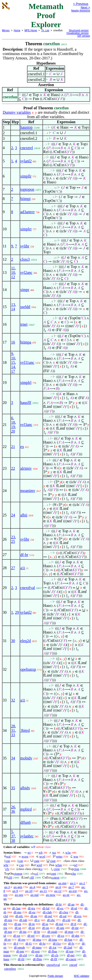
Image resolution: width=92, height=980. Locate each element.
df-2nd (68, 947)
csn (8, 861)
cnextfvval (53, 965)
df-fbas (53, 951)
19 (13, 427)
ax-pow (51, 895)
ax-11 (43, 891)
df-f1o (57, 943)
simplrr (26, 229)
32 (13, 700)
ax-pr (66, 895)
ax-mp (62, 883)
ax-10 (29, 891)
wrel (39, 865)
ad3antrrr (28, 212)
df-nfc (19, 916)
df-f (16, 943)
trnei (24, 324)
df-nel (48, 916)
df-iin (23, 932)
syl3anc (26, 425)
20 (13, 431)
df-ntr (39, 955)
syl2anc (26, 273)
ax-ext (73, 891)
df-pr (32, 928)
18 (13, 422)
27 (13, 568)
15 (13, 362)
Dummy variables (17, 112)
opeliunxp (28, 669)
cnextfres (10, 969)
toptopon (27, 189)
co (41, 869)
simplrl (26, 383)
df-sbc (51, 920)
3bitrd (25, 730)
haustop (26, 127)
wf (76, 865)
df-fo (42, 943)
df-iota (53, 940)
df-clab (47, 912)
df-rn (7, 940)
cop (21, 861)
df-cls (55, 955)
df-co (61, 936)
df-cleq (64, 912)
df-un (18, 924)
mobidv (26, 758)
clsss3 (25, 259)
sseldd (25, 307)
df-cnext (71, 959)
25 (13, 541)
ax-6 (58, 887)
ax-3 (7, 887)
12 (13, 277)
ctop (76, 869)
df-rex (78, 916)
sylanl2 (26, 161)
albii (24, 515)
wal (8, 856)
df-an (71, 904)
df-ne (34, 916)
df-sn (18, 928)
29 (17, 612)
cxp (21, 865)
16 (13, 342)
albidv (25, 788)
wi (29, 852)
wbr (6, 865)
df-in (32, 924)
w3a (68, 852)
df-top (70, 951)
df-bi (59, 904)
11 (13, 268)
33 (13, 735)
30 (13, 641)
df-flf (54, 959)
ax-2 (82, 883)
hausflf (26, 403)
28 (13, 726)
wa (54, 852)
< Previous (81, 4)
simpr (25, 290)
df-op (46, 928)
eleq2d (26, 641)
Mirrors (6, 30)
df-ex (60, 908)
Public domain (55, 976)
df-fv (71, 943)
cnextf (73, 965)
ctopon (18, 874)
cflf (32, 877)
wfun (59, 865)
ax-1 (73, 883)
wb (41, 852)
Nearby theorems (81, 11)
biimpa (26, 342)
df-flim (37, 959)
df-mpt (69, 932)
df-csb (66, 920)
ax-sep (19, 895)
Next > (85, 7)
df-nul (59, 924)
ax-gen (18, 887)
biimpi (26, 199)
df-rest (36, 951)
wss (76, 856)
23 (13, 537)
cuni (37, 861)
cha (74, 874)
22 (13, 468)
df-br (24, 555)
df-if (73, 924)
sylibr (25, 246)
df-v (37, 920)
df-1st (53, 947)
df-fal (46, 908)
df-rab (23, 920)
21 (13, 447)
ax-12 (58, 891)
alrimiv (26, 468)
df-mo (17, 912)
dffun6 (26, 822)
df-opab (52, 932)
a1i (23, 568)
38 (13, 841)
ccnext (55, 877)
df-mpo (37, 947)
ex (22, 447)
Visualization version (77, 33)
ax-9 (15, 891)
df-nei (71, 955)
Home (17, 30)
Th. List (45, 30)
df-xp (17, 936)
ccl (36, 874)
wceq (25, 856)
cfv (7, 869)
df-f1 (29, 943)
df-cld (23, 955)
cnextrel (27, 148)
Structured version (79, 30)
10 (13, 273)
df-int (75, 928)
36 (13, 811)
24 (13, 515)
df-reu (8, 920)
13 (13, 305)
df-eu (32, 912)
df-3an (16, 908)
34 (13, 758)
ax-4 (32, 887)
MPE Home (31, 30)
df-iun (8, 932)
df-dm (75, 936)
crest (57, 869)
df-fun (68, 940)
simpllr (26, 176)
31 (13, 730)
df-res (22, 940)
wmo (59, 856)
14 (13, 309)
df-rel (31, 936)
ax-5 (45, 887)
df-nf (74, 908)
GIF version (84, 36)
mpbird (26, 809)
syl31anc (27, 362)
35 (13, 788)
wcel (42, 856)
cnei (53, 874)
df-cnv (46, 936)
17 (13, 371)
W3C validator (82, 976)
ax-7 (71, 887)
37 (13, 836)
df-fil (21, 959)
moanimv (28, 491)
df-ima (37, 940)
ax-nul (34, 895)
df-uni (60, 928)
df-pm (20, 951)
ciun (53, 861)
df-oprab (20, 947)
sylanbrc (27, 836)
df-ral (63, 916)
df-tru (31, 908)
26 (13, 807)
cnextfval (28, 588)
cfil (10, 877)
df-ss (45, 924)
